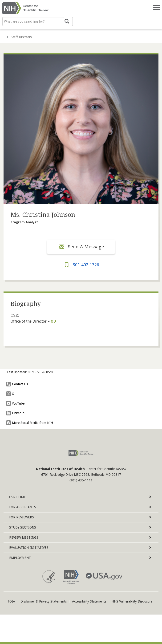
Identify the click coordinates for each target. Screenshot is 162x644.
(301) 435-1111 (81, 480)
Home (80, 497)
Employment (80, 558)
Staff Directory (21, 37)
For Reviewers (80, 517)
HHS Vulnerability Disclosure (132, 601)
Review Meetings (80, 537)
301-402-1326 (81, 265)
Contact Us (18, 384)
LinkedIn (16, 413)
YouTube (16, 403)
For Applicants (80, 507)
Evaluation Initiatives (80, 548)
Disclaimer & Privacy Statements (44, 601)
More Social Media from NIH (31, 423)
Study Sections (80, 527)
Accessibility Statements (89, 601)
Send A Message (81, 247)
